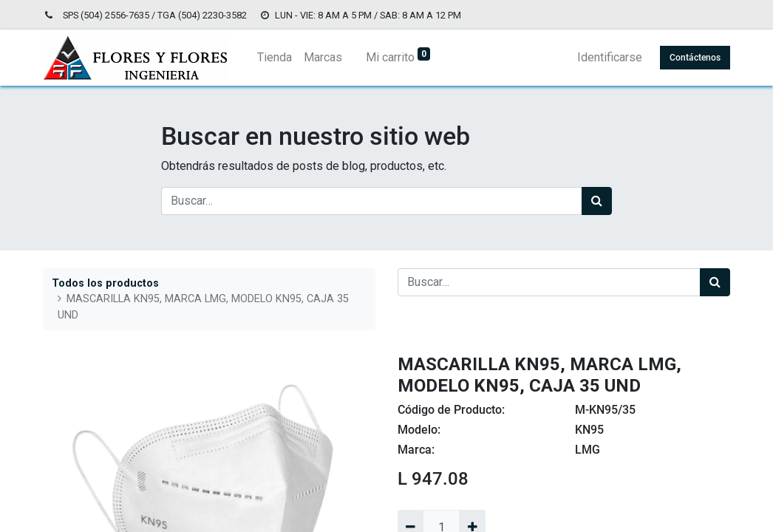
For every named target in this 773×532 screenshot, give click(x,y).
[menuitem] (275, 58)
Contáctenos (695, 58)
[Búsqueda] (597, 201)
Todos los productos (105, 283)
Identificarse (610, 57)
